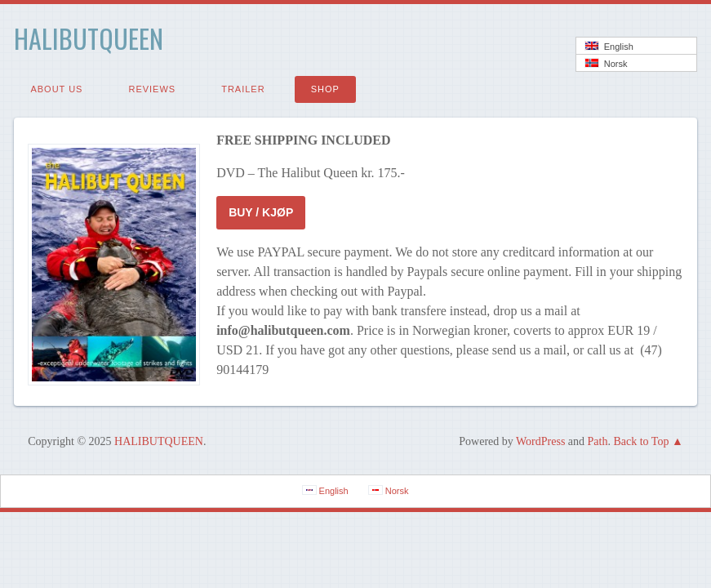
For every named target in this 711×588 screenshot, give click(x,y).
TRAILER (243, 89)
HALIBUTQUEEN (89, 38)
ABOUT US (56, 89)
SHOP (325, 89)
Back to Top (641, 441)
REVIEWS (152, 89)
